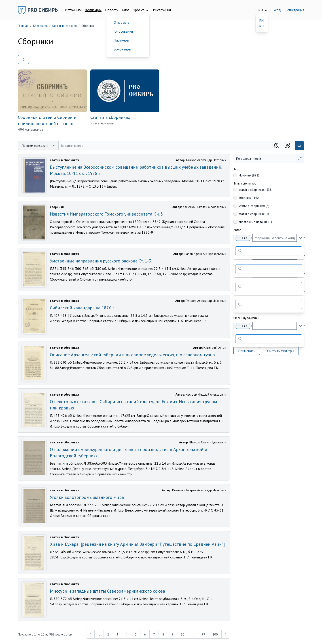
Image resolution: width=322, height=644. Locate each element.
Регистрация (295, 10)
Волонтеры (122, 49)
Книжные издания (65, 26)
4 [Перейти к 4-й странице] (127, 634)
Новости (112, 10)
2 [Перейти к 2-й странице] (108, 634)
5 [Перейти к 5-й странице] (136, 634)
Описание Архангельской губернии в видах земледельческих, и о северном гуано (132, 355)
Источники (73, 10)
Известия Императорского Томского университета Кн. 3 (106, 214)
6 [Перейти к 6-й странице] (145, 634)
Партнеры (121, 40)
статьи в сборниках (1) (254, 214)
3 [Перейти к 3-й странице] (117, 634)
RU (261, 26)
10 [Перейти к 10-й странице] (182, 634)
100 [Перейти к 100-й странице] (215, 634)
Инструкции (162, 10)
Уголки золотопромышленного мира (87, 497)
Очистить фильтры (280, 351)
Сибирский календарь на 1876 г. (83, 308)
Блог (126, 10)
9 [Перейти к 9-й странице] (172, 634)
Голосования (123, 31)
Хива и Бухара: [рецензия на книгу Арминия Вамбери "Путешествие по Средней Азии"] (137, 544)
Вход (277, 10)
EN (261, 21)
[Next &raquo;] (226, 634)
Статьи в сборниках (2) (254, 206)
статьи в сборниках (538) (256, 190)
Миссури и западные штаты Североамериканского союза (107, 591)
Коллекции (93, 10)
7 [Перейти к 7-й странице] (154, 634)
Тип (236, 169)
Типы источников (245, 183)
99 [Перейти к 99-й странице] (203, 634)
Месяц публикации (246, 318)
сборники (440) (249, 198)
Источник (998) (249, 175)
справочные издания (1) (255, 222)
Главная (23, 26)
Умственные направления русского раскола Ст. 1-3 (101, 261)
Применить (247, 351)
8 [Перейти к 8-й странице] (163, 634)
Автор (237, 230)
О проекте (122, 22)
